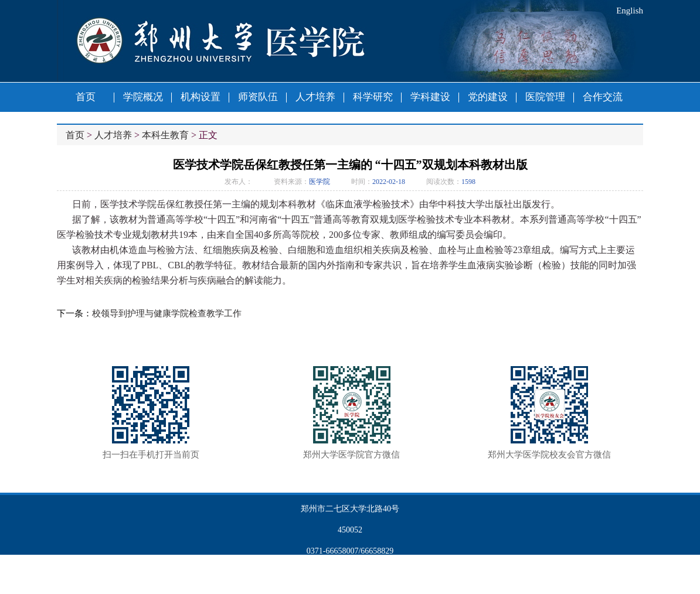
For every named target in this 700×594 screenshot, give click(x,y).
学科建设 (430, 97)
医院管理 (545, 97)
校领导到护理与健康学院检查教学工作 (167, 313)
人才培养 (315, 97)
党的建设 (488, 97)
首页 (86, 97)
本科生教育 (165, 135)
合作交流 (603, 97)
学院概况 (143, 97)
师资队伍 (258, 97)
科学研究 (373, 97)
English (630, 11)
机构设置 (201, 97)
